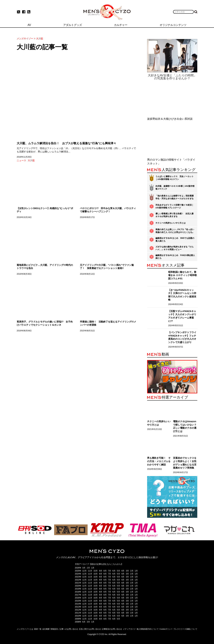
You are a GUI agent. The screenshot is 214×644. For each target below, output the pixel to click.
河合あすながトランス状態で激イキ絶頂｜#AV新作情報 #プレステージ (175, 206)
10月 (96, 571)
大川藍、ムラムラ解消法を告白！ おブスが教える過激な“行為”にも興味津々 (66, 143)
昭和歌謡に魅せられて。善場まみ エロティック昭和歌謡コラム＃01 (183, 275)
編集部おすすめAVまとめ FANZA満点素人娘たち (175, 257)
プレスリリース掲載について (185, 629)
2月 (88, 568)
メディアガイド (129, 629)
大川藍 (31, 160)
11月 (90, 571)
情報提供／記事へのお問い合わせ (64, 629)
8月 (105, 571)
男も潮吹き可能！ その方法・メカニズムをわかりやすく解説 (159, 461)
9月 (101, 571)
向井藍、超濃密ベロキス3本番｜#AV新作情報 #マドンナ (175, 188)
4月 (123, 571)
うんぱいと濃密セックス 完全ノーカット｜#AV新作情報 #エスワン (175, 178)
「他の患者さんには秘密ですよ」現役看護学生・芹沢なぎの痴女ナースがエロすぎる (175, 197)
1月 (93, 568)
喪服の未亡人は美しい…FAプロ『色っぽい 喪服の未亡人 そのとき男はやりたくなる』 (175, 231)
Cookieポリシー (166, 629)
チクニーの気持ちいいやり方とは (171, 223)
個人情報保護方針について (148, 629)
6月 (114, 571)
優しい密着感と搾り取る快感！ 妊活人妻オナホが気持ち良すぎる (175, 215)
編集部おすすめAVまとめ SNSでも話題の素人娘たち (175, 240)
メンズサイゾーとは (25, 629)
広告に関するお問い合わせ (90, 629)
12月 (84, 571)
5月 (118, 571)
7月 (110, 571)
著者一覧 (38, 629)
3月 (84, 568)
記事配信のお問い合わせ (112, 629)
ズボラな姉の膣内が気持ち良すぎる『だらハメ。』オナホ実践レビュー (175, 248)
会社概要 (46, 629)
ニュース (21, 160)
